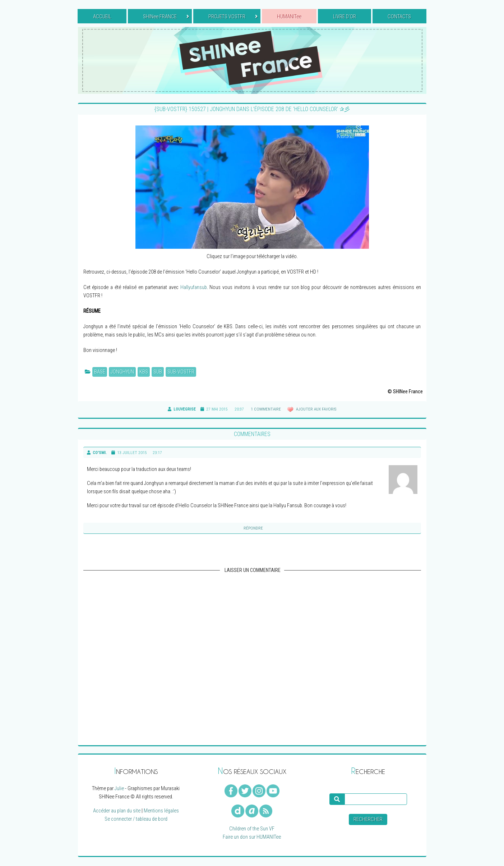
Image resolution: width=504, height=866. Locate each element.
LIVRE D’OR (345, 17)
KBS (144, 372)
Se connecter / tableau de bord (136, 819)
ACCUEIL (102, 17)
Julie (119, 789)
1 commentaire (266, 409)
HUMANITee (289, 17)
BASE (100, 372)
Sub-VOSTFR (181, 372)
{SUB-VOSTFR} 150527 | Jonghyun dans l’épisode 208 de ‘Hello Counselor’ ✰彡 (252, 109)
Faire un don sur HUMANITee (252, 837)
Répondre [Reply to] (253, 528)
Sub (158, 372)
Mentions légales (161, 811)
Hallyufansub (194, 287)
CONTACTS (399, 17)
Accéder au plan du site (117, 811)
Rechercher (368, 819)
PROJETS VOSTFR (233, 17)
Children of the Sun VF (252, 829)
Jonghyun (122, 372)
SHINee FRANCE (166, 17)
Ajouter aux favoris (316, 409)
